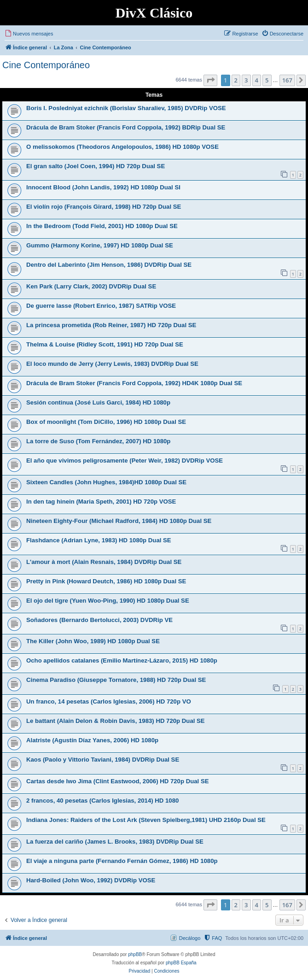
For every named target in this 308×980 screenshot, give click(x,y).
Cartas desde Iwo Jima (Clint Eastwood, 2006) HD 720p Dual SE (117, 781)
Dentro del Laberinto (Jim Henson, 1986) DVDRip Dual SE (109, 265)
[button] (210, 80)
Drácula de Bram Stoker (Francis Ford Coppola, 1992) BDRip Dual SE (126, 127)
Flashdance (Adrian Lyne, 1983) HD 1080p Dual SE (99, 540)
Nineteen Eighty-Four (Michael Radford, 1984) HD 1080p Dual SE (119, 521)
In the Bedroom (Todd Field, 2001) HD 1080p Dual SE (102, 226)
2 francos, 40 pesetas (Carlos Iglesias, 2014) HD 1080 (102, 801)
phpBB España (181, 963)
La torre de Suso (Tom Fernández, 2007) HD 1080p (98, 441)
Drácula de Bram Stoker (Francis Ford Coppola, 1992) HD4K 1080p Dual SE (134, 383)
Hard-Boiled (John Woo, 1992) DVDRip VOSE (91, 880)
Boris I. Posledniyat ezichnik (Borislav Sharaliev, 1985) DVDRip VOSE (126, 108)
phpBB (135, 954)
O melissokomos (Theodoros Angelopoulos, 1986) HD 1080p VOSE (122, 147)
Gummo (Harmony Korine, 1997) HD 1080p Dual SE (100, 245)
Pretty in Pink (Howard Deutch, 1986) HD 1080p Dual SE (106, 581)
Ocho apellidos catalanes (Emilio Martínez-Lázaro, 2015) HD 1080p (122, 660)
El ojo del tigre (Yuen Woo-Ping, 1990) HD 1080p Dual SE (108, 601)
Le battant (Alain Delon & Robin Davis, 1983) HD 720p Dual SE (116, 721)
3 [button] (246, 80)
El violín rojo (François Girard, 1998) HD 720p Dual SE (104, 207)
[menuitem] (29, 34)
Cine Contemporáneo (46, 65)
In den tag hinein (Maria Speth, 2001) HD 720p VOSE (101, 502)
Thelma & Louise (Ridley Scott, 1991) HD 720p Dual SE (105, 344)
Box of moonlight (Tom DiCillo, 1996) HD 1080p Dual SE (106, 422)
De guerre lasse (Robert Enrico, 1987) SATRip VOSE (101, 306)
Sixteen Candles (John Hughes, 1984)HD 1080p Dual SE (106, 482)
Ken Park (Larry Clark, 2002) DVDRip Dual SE (91, 286)
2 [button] (236, 80)
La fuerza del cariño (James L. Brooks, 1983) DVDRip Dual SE (115, 842)
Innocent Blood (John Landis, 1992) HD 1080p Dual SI (103, 187)
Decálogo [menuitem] (190, 938)
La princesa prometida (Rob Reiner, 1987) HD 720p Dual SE (111, 325)
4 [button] (257, 80)
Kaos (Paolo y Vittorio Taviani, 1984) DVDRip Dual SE (103, 760)
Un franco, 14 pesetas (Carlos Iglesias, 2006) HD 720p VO (109, 701)
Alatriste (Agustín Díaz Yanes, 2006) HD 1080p (92, 740)
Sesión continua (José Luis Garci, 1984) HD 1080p (98, 402)
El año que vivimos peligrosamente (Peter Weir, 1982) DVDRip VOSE (125, 461)
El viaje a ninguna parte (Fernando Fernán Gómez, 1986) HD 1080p (122, 861)
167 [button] (287, 80)
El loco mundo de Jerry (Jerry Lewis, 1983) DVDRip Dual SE (112, 364)
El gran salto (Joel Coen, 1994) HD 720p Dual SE (96, 166)
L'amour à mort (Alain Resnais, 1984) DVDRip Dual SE (104, 562)
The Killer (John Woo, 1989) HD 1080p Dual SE (93, 641)
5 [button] (267, 80)
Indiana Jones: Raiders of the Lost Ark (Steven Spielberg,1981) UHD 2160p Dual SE (146, 820)
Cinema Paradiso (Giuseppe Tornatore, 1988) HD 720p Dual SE (116, 680)
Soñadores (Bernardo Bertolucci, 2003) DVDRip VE (99, 620)
